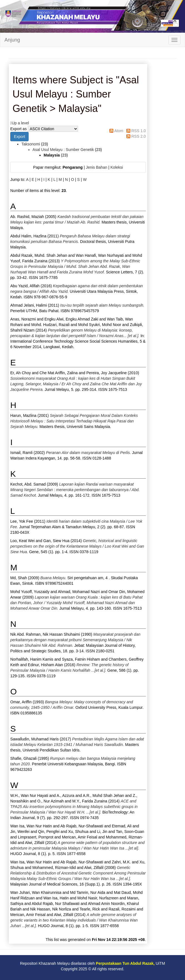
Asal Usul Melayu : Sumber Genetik (63, 150)
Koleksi (117, 167)
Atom (119, 131)
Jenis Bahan (97, 167)
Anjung (12, 40)
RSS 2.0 (139, 136)
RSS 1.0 (139, 131)
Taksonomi (31, 144)
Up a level (20, 123)
